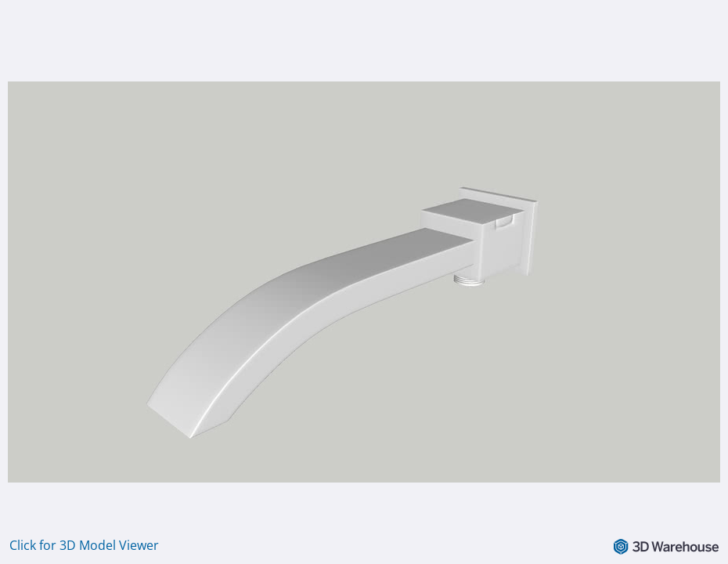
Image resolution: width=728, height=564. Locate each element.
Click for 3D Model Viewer (84, 545)
